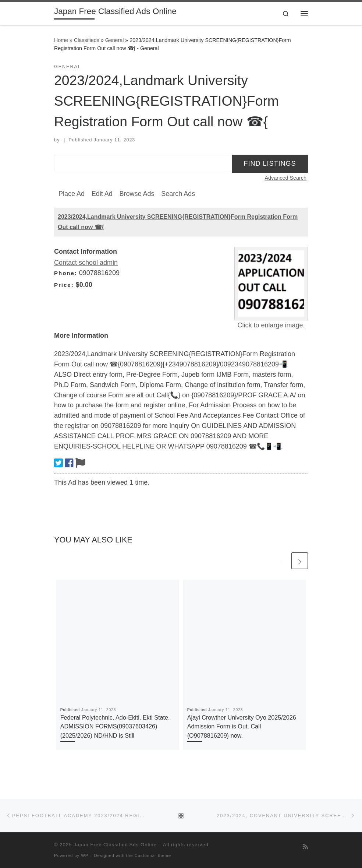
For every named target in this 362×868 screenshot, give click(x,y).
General (115, 40)
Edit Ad (102, 194)
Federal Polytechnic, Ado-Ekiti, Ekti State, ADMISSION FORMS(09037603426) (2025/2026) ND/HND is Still (115, 726)
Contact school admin (86, 263)
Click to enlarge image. (271, 325)
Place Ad (72, 194)
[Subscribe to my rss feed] (305, 847)
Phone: (66, 273)
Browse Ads (137, 194)
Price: (64, 285)
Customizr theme (153, 855)
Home (61, 40)
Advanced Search (285, 178)
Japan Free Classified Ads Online (115, 845)
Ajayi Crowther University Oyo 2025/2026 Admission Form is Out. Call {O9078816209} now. (242, 726)
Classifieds (87, 40)
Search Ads (178, 194)
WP (85, 855)
